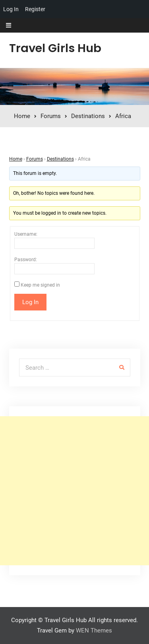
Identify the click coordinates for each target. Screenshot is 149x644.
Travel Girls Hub (55, 48)
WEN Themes (94, 630)
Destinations (60, 159)
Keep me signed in (40, 285)
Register (35, 9)
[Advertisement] (74, 491)
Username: (26, 234)
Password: (26, 260)
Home (16, 159)
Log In (11, 9)
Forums (35, 159)
